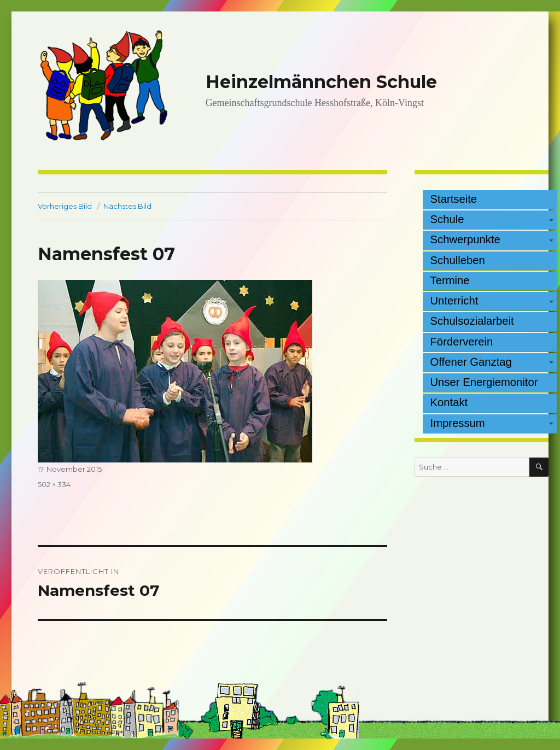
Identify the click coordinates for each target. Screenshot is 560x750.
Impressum (458, 423)
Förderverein (462, 342)
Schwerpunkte (465, 239)
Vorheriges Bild (65, 206)
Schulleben (458, 260)
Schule (447, 219)
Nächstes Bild (127, 206)
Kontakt (449, 402)
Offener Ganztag (471, 362)
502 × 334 (54, 484)
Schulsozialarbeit (472, 321)
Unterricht (454, 301)
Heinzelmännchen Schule (321, 82)
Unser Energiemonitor (484, 382)
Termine (450, 280)
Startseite (454, 199)
